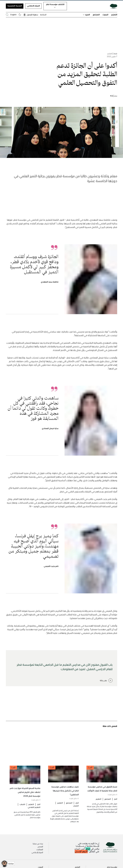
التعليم (114, 15)
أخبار (116, 808)
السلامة (43, 15)
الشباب (76, 815)
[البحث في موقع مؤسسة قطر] (7, 15)
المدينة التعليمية (15, 6)
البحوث (105, 15)
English (13, 15)
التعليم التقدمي (34, 816)
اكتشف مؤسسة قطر (55, 5)
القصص (40, 847)
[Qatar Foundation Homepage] (113, 6)
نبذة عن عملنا (38, 844)
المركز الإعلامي (33, 6)
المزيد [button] (86, 15)
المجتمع (96, 15)
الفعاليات (40, 849)
